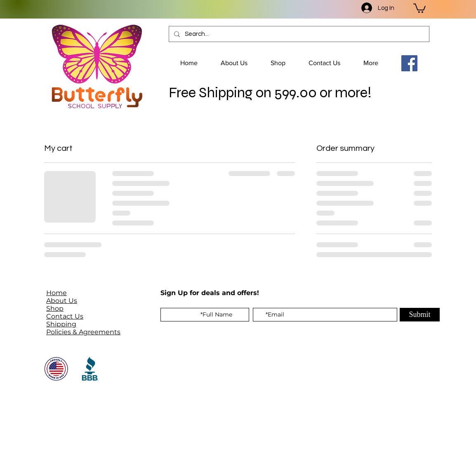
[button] (419, 8)
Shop (55, 308)
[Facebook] (409, 63)
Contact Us (65, 316)
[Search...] (298, 34)
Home (57, 293)
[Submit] (420, 315)
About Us (62, 301)
